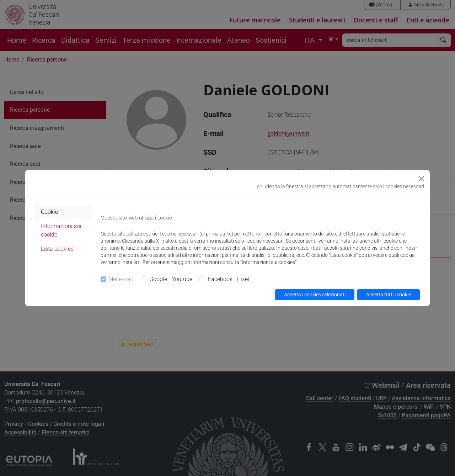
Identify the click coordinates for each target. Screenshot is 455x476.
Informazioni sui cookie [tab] (61, 230)
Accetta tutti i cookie (389, 295)
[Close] (421, 179)
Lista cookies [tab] (57, 249)
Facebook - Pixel (229, 279)
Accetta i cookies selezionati (315, 295)
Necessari (121, 279)
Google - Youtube (171, 279)
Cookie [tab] (49, 212)
